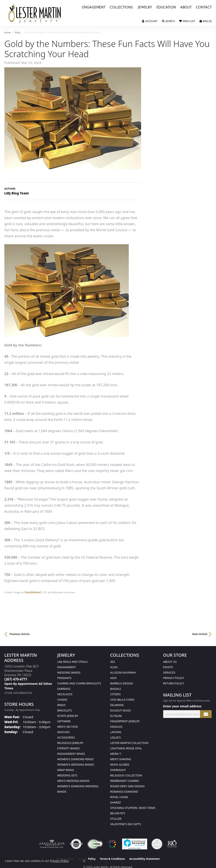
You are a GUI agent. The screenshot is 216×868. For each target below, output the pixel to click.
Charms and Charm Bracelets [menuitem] (79, 683)
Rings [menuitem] (61, 705)
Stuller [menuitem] (116, 819)
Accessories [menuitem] (66, 737)
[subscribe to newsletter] (206, 714)
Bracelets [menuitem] (65, 710)
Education (166, 7)
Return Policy (174, 683)
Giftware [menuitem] (64, 721)
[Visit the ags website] (52, 844)
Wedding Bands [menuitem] (69, 672)
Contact (204, 7)
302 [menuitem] (113, 662)
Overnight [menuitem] (118, 770)
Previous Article (19, 634)
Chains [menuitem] (62, 700)
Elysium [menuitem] (116, 716)
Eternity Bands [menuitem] (69, 748)
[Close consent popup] (84, 861)
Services (169, 672)
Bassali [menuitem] (116, 689)
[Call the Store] (16, 679)
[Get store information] (18, 693)
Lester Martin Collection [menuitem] (129, 743)
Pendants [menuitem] (64, 678)
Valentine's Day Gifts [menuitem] (126, 824)
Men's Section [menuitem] (68, 727)
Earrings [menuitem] (64, 689)
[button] (150, 21)
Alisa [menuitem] (114, 667)
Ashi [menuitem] (113, 678)
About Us (170, 662)
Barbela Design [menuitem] (122, 683)
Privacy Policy (174, 678)
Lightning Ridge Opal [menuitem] (126, 748)
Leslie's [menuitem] (115, 737)
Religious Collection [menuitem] (126, 775)
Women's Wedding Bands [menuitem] (76, 765)
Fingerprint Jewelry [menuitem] (125, 721)
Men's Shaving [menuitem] (121, 759)
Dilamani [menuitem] (117, 705)
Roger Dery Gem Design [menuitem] (127, 786)
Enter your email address (182, 706)
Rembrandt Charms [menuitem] (125, 781)
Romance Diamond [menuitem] (124, 792)
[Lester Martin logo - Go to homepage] (35, 13)
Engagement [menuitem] (67, 667)
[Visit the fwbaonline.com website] (95, 844)
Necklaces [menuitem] (65, 694)
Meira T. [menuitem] (116, 754)
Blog (17, 32)
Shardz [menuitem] (115, 802)
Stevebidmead (33, 592)
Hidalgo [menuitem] (116, 727)
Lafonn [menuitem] (116, 732)
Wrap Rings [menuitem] (66, 770)
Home (8, 32)
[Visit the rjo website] (172, 844)
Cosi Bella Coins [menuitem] (122, 700)
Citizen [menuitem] (115, 694)
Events (168, 667)
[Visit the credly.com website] (157, 844)
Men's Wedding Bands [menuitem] (73, 781)
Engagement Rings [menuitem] (71, 754)
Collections (121, 7)
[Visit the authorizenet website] (76, 844)
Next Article (200, 634)
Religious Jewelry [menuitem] (70, 743)
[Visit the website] (112, 844)
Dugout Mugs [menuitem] (120, 710)
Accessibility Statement (144, 859)
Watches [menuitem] (64, 732)
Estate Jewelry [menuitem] (68, 716)
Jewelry (145, 7)
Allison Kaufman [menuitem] (123, 672)
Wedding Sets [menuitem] (67, 775)
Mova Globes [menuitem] (120, 765)
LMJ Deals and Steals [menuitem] (73, 662)
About (186, 7)
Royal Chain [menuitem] (119, 797)
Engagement (94, 7)
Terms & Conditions (113, 859)
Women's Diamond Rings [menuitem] (76, 759)
